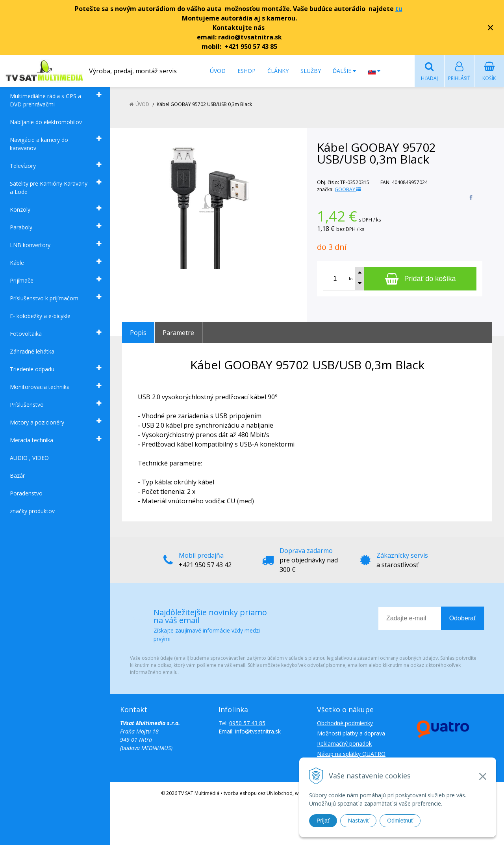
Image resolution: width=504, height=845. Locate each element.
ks (351, 278)
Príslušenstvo (27, 405)
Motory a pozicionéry (37, 422)
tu (399, 9)
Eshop (246, 71)
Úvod (218, 71)
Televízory (23, 166)
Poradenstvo (26, 493)
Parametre (178, 333)
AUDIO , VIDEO (29, 458)
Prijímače (22, 280)
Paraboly (21, 227)
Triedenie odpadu (32, 369)
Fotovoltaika (26, 334)
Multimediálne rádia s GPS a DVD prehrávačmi (45, 100)
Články (278, 71)
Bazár (17, 476)
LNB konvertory (30, 245)
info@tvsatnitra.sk (258, 731)
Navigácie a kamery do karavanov (39, 144)
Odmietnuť (400, 821)
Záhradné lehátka (32, 351)
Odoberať (463, 618)
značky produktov (32, 511)
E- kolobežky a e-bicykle (40, 316)
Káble (17, 263)
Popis (138, 333)
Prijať (323, 821)
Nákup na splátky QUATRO (351, 754)
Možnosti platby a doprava (351, 733)
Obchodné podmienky (345, 723)
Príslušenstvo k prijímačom (44, 298)
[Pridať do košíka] (420, 279)
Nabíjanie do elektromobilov (46, 122)
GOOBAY (348, 189)
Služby (311, 71)
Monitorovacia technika (40, 387)
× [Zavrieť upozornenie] (491, 27)
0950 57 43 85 (247, 723)
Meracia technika (31, 440)
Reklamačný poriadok (344, 744)
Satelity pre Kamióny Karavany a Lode (49, 188)
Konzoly (20, 209)
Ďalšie (344, 71)
